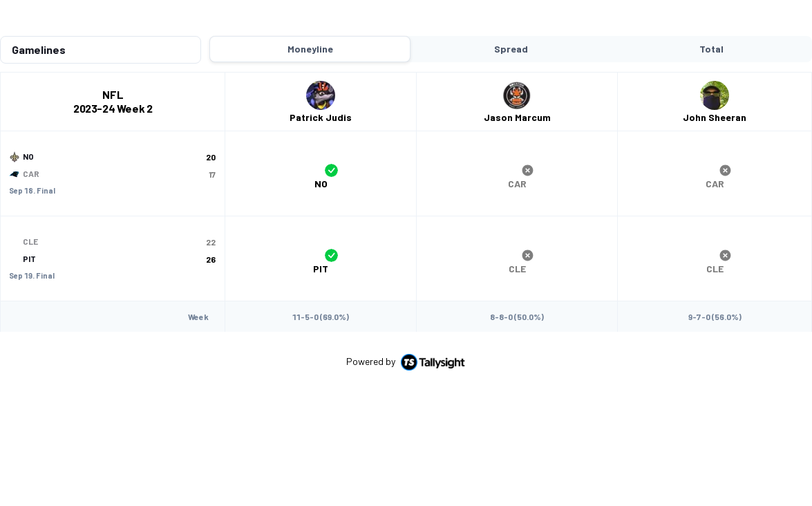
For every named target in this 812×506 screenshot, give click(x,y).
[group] (321, 146)
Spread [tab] (511, 21)
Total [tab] (711, 21)
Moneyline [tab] (310, 21)
